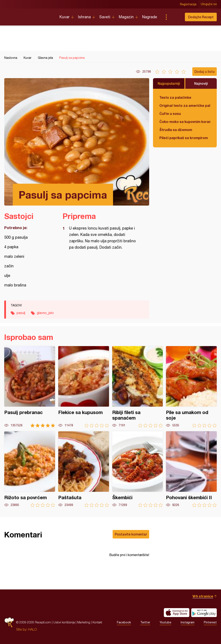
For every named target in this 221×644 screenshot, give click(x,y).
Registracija (188, 4)
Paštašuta (84, 469)
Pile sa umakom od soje (191, 387)
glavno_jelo (45, 313)
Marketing (84, 622)
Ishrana (84, 17)
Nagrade (150, 17)
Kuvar (64, 17)
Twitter (145, 622)
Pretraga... (175, 17)
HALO (32, 629)
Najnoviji (201, 83)
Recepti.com (29, 15)
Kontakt (97, 622)
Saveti (105, 17)
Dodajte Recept (201, 17)
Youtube (165, 622)
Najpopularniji (169, 83)
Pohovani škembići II (191, 469)
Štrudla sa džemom (176, 130)
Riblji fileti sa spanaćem (138, 387)
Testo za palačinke (175, 97)
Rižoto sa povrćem (30, 469)
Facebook (124, 622)
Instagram (188, 622)
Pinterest (210, 622)
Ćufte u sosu (170, 113)
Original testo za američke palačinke (185, 105)
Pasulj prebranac (30, 387)
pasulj (21, 313)
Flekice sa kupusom (84, 387)
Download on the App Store (177, 613)
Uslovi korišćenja (64, 622)
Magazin (126, 17)
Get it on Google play (204, 613)
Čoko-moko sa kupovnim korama (185, 122)
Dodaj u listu (205, 71)
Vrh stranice (203, 596)
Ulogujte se (209, 4)
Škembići (138, 469)
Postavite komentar (131, 534)
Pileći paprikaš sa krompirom (184, 138)
